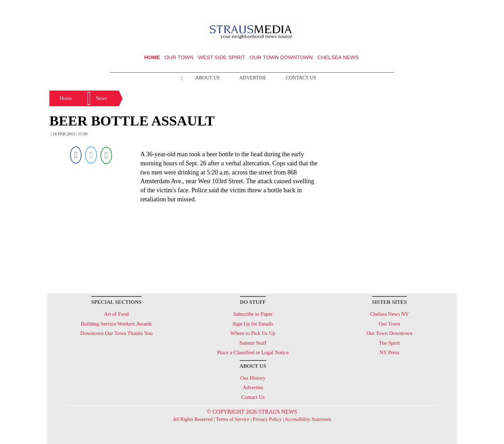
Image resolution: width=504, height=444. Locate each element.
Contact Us (301, 78)
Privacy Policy (267, 419)
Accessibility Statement (308, 419)
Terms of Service (233, 419)
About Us (207, 78)
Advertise (253, 78)
